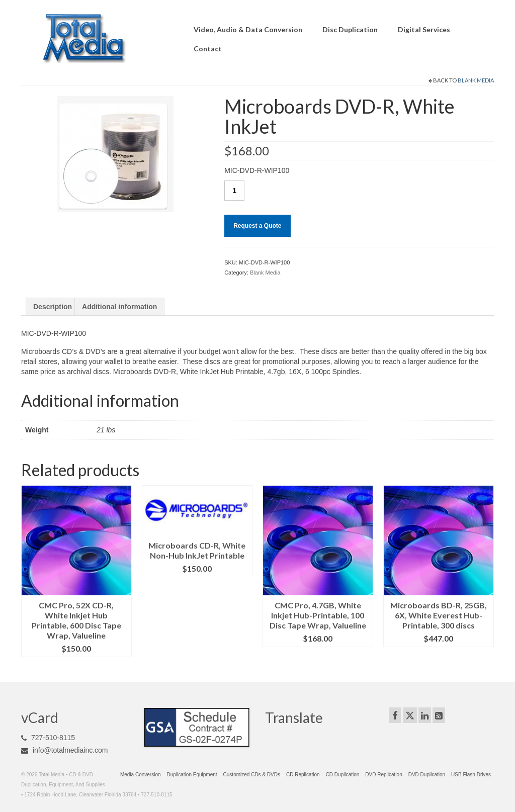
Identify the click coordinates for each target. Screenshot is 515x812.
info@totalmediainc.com (65, 750)
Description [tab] (53, 307)
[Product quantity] (234, 191)
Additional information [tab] (119, 307)
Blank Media (476, 80)
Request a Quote (257, 226)
